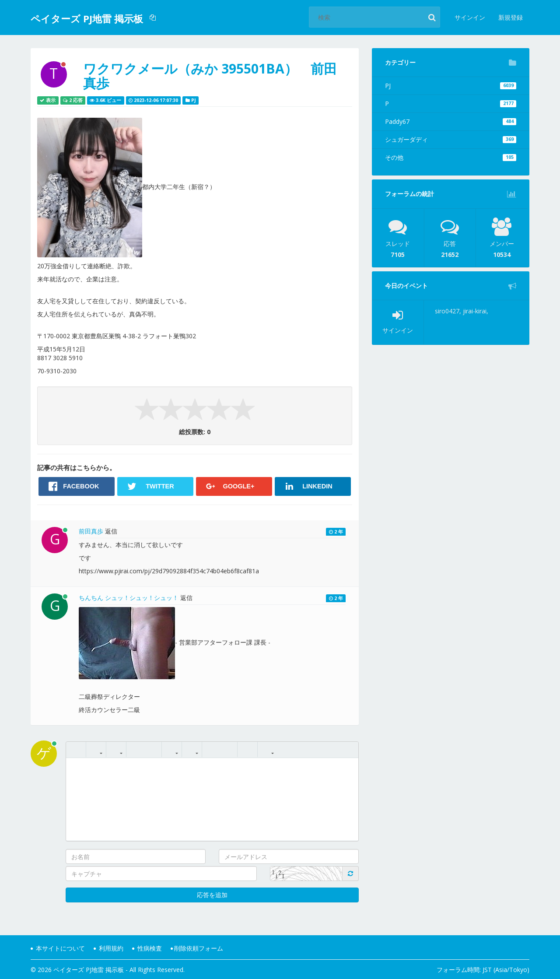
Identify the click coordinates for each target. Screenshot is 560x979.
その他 (451, 157)
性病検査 (147, 948)
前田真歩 (91, 531)
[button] (154, 18)
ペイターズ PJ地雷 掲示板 (87, 18)
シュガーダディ (451, 139)
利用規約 (108, 948)
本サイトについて (58, 948)
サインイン (470, 17)
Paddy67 (451, 121)
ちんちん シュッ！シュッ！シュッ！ (129, 598)
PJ (451, 86)
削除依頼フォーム (197, 948)
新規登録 (511, 17)
